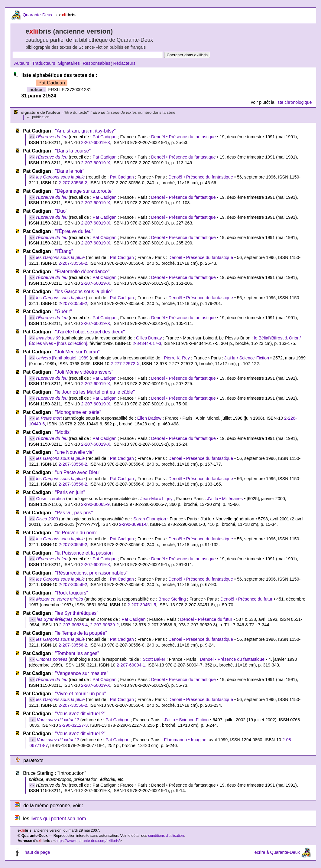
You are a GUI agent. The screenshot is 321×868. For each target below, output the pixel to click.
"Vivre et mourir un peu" (80, 694)
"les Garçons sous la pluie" (84, 292)
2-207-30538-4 (73, 625)
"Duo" (61, 211)
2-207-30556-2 (73, 183)
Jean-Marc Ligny (156, 499)
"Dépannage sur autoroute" (84, 191)
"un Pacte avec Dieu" (78, 472)
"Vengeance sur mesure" (82, 673)
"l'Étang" (64, 251)
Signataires (69, 63)
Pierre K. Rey (177, 358)
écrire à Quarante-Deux (277, 852)
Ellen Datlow (149, 418)
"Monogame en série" (78, 412)
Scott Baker (154, 659)
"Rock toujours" (71, 593)
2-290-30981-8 (133, 524)
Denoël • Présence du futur (246, 599)
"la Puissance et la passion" (85, 553)
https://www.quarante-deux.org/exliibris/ (88, 841)
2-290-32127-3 (73, 725)
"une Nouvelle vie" (75, 452)
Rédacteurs (125, 63)
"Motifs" (63, 432)
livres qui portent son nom (58, 819)
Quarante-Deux (37, 15)
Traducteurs (44, 63)
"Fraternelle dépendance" (82, 272)
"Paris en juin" (70, 492)
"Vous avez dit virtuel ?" (80, 714)
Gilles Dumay (149, 338)
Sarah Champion (150, 519)
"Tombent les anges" (77, 653)
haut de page (37, 852)
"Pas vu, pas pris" (74, 513)
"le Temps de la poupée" (81, 633)
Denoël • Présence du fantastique (183, 137)
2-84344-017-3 (147, 343)
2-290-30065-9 (95, 504)
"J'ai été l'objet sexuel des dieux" (90, 332)
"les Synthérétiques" (77, 613)
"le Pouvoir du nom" (76, 533)
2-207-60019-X (96, 142)
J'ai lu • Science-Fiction (247, 358)
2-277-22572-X (125, 364)
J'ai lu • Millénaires (225, 499)
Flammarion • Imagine (185, 740)
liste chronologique (294, 102)
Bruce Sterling (172, 599)
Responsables (97, 63)
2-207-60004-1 (131, 665)
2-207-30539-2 (104, 625)
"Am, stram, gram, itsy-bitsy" (85, 131)
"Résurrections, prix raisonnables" (91, 573)
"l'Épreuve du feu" (74, 231)
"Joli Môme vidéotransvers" (84, 372)
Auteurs (22, 63)
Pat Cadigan (104, 137)
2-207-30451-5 (142, 605)
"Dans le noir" (70, 171)
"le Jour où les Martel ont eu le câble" (95, 392)
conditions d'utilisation (166, 836)
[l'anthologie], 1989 (62, 358)
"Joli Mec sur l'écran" (77, 352)
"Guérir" (63, 311)
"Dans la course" (73, 151)
